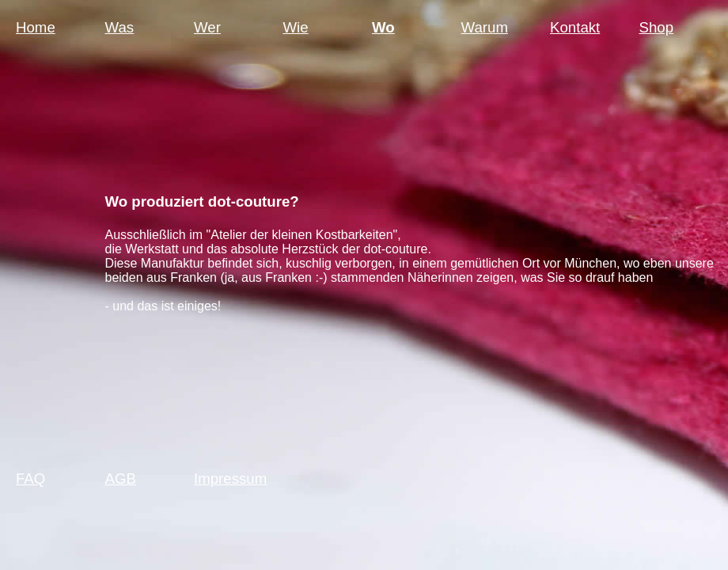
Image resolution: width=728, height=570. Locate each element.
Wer (207, 27)
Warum (485, 27)
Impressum (230, 479)
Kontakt (575, 27)
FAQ (30, 479)
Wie (296, 27)
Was (120, 27)
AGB (121, 479)
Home (36, 27)
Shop (657, 27)
